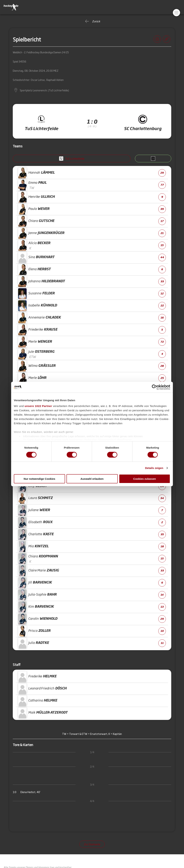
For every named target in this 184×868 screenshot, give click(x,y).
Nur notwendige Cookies (40, 479)
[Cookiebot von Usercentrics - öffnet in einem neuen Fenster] (154, 387)
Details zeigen (154, 468)
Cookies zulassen (145, 479)
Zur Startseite (92, 844)
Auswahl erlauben (92, 479)
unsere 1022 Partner (38, 406)
